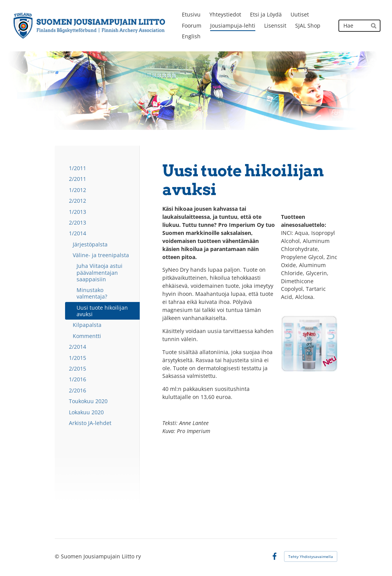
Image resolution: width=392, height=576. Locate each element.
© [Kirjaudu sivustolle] (58, 556)
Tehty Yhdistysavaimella (311, 556)
